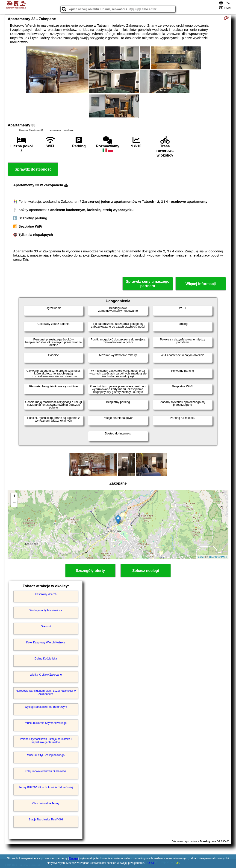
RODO (150, 863)
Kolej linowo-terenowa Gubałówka (46, 771)
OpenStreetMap (218, 557)
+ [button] (14, 497)
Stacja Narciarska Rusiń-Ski (46, 819)
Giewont (46, 626)
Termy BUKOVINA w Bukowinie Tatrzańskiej (46, 787)
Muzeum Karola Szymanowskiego (46, 723)
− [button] (14, 503)
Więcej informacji (201, 284)
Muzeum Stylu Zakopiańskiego (46, 755)
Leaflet (201, 557)
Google (74, 858)
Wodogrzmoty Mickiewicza (46, 610)
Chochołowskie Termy (46, 803)
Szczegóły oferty (90, 571)
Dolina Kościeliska (46, 659)
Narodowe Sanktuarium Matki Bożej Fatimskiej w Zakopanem (46, 692)
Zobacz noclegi (146, 571)
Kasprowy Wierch (46, 594)
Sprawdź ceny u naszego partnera (148, 284)
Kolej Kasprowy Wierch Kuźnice (46, 642)
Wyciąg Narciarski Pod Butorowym (46, 707)
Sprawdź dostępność (33, 169)
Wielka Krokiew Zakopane (46, 675)
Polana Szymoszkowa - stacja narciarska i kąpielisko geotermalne (46, 741)
